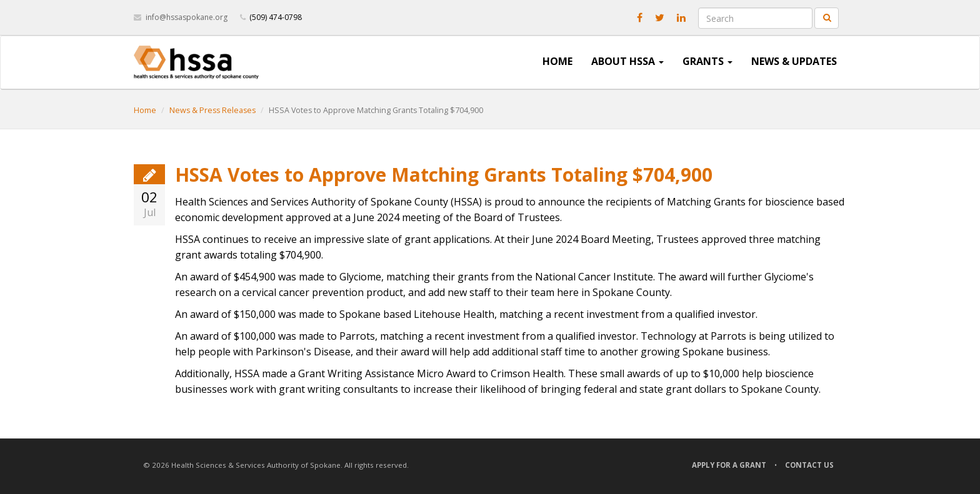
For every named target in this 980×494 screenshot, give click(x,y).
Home (557, 61)
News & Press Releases (212, 110)
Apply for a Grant (729, 465)
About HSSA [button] (627, 61)
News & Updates (794, 61)
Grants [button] (707, 61)
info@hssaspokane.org (187, 17)
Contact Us (809, 465)
